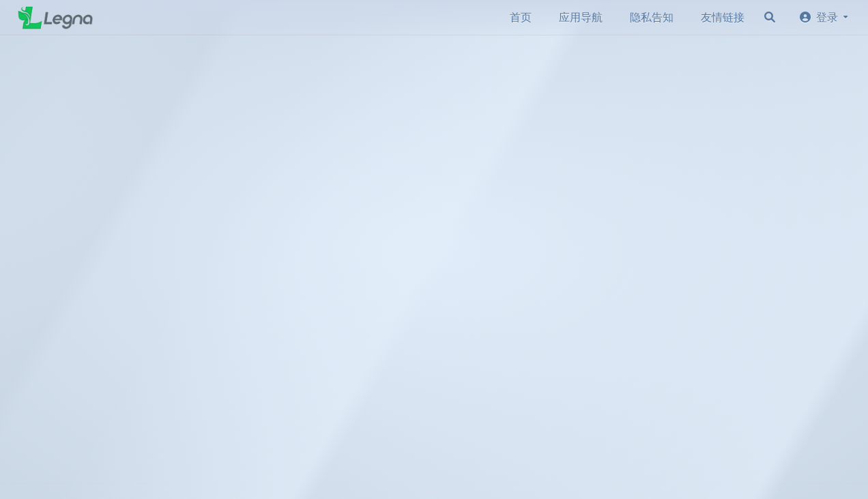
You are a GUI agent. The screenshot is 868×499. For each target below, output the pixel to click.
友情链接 (723, 17)
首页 (521, 17)
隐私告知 (652, 17)
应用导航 (581, 17)
